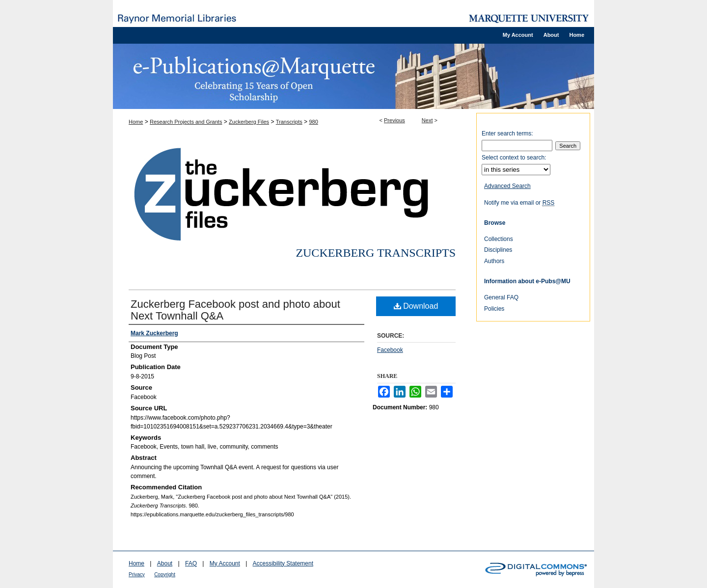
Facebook (390, 350)
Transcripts (289, 122)
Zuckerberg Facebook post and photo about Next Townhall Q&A (235, 310)
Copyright (165, 575)
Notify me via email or (519, 203)
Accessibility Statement (283, 563)
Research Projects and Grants (186, 122)
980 (313, 122)
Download (416, 306)
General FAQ (501, 297)
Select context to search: (514, 158)
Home (136, 122)
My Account (225, 563)
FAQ (191, 563)
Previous (394, 120)
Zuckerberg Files (249, 122)
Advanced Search (507, 186)
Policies (494, 309)
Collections (499, 239)
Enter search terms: (507, 134)
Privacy (137, 575)
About (165, 563)
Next (427, 120)
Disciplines (498, 250)
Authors (494, 261)
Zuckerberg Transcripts (376, 253)
